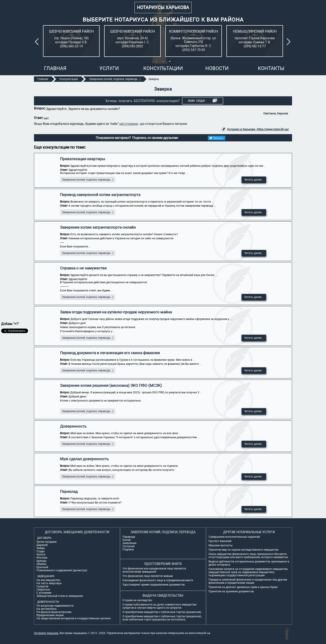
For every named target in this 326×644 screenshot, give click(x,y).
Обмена (41, 564)
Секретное (43, 590)
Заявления (129, 543)
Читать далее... (254, 180)
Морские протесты (221, 545)
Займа (41, 548)
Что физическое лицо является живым (148, 576)
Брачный (42, 567)
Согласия (129, 546)
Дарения (42, 545)
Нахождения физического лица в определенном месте (158, 580)
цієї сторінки (129, 124)
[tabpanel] (71, 41)
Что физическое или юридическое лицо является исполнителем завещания (154, 570)
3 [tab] (170, 61)
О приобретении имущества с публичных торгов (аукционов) (162, 612)
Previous (38, 42)
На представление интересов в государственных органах (74, 618)
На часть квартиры (49, 583)
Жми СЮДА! (203, 101)
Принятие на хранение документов (231, 591)
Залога (41, 554)
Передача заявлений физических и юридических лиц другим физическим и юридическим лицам (248, 581)
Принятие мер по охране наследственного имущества (243, 550)
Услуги (109, 68)
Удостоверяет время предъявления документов (154, 585)
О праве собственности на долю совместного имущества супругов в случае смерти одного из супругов (159, 606)
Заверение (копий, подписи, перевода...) (88, 180)
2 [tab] (163, 61)
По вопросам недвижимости (55, 606)
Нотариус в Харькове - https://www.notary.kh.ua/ (258, 129)
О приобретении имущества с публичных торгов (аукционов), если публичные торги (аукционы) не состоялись (162, 618)
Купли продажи (47, 542)
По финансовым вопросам (54, 612)
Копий (127, 540)
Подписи (128, 550)
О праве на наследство (137, 600)
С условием (44, 593)
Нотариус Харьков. (46, 633)
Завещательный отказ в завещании (60, 596)
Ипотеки (42, 558)
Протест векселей (220, 541)
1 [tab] (156, 61)
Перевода (129, 537)
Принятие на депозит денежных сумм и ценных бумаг (243, 587)
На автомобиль (47, 609)
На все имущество (48, 580)
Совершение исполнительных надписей (234, 537)
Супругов (42, 586)
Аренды (41, 561)
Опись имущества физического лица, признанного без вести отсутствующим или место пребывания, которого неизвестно (248, 556)
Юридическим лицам (50, 615)
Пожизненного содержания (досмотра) (62, 570)
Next (290, 42)
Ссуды (41, 551)
